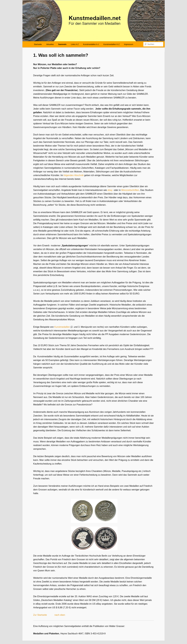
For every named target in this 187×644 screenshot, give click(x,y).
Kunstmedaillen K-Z (111, 44)
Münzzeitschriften (130, 190)
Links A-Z (75, 44)
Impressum (129, 44)
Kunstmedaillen (62, 327)
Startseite (38, 44)
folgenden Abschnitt (74, 175)
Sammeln (62, 44)
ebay (110, 190)
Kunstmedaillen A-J (91, 44)
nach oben (60, 615)
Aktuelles (50, 44)
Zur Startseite (40, 615)
